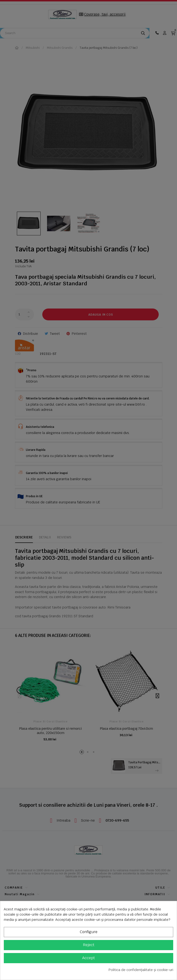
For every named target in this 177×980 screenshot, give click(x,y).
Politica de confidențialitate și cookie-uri (141, 970)
